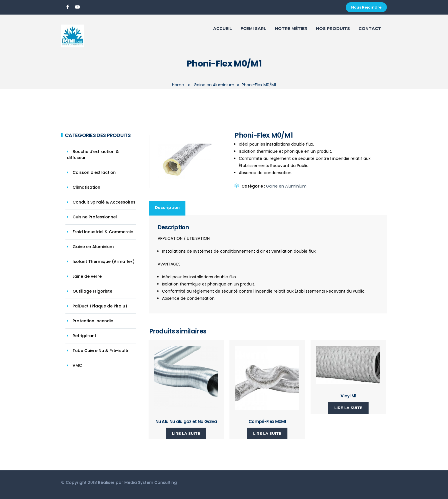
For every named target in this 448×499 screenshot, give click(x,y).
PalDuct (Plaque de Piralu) (100, 306)
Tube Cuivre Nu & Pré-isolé (100, 351)
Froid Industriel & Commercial (104, 232)
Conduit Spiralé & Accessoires (104, 202)
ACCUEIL (223, 29)
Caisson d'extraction (94, 172)
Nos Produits (333, 29)
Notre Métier (291, 29)
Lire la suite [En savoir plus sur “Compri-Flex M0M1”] (267, 433)
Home (178, 85)
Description (167, 208)
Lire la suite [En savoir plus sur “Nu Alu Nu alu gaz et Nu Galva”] (186, 433)
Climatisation (86, 187)
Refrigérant (84, 336)
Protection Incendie (93, 321)
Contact (370, 29)
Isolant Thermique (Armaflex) (104, 261)
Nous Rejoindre (366, 7)
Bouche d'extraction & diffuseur (93, 155)
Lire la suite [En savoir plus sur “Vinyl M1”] (348, 408)
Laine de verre (87, 276)
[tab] (168, 208)
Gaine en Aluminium (214, 85)
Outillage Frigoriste (92, 291)
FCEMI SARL (253, 29)
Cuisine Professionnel (95, 217)
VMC (77, 365)
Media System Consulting (151, 482)
